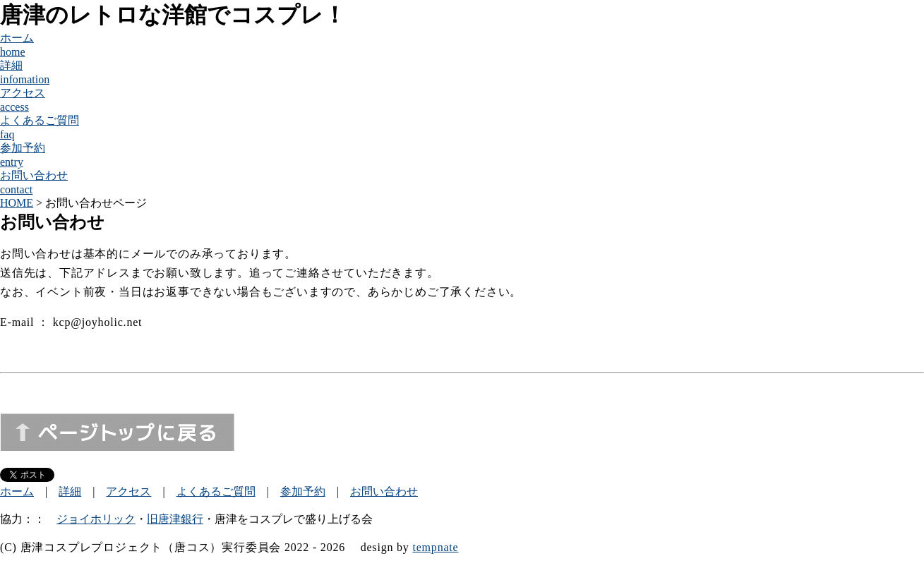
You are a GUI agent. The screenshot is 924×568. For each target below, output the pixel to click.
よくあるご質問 (216, 491)
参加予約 (303, 491)
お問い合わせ (384, 491)
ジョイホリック (96, 519)
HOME (17, 203)
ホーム (17, 491)
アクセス (128, 491)
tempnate (435, 547)
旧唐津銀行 (175, 519)
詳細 (70, 491)
